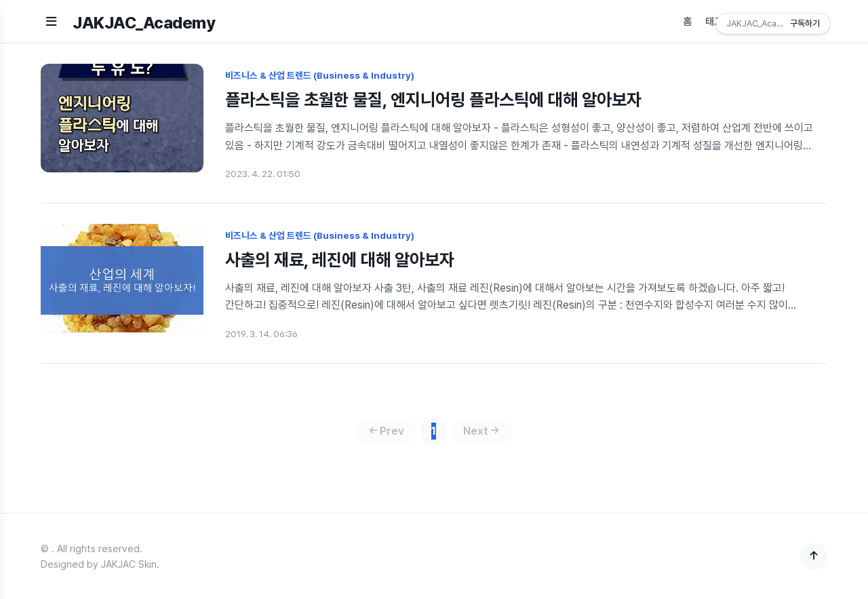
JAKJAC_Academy (144, 23)
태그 (714, 22)
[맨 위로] (814, 556)
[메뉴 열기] (51, 21)
